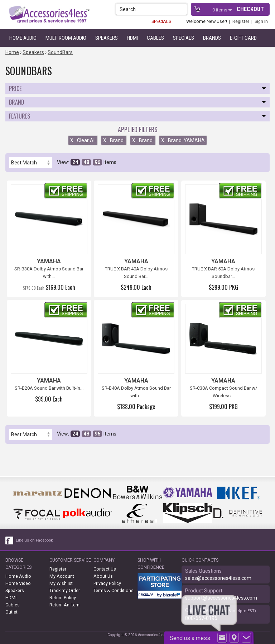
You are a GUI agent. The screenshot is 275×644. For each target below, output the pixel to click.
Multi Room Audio (66, 38)
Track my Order (65, 590)
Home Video (18, 583)
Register (241, 21)
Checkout (250, 9)
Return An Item (64, 605)
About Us (103, 576)
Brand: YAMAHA (183, 140)
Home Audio (23, 38)
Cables (155, 38)
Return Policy (63, 598)
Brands (212, 38)
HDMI (132, 38)
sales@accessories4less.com (218, 578)
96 (97, 162)
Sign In (261, 21)
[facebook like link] (10, 540)
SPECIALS (161, 21)
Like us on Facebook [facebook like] (34, 540)
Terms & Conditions (114, 590)
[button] (182, 9)
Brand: (114, 140)
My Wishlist (61, 583)
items (220, 10)
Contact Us (105, 569)
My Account (62, 576)
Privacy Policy (107, 583)
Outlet (11, 612)
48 (86, 162)
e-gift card (243, 38)
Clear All (83, 140)
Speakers (107, 38)
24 (75, 162)
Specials (184, 38)
